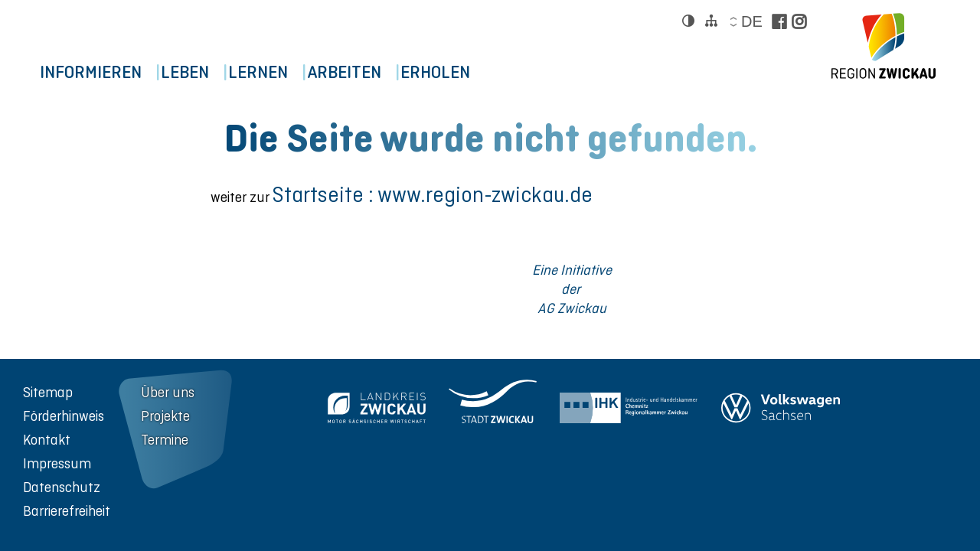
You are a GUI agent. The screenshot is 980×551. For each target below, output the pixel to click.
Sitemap (48, 392)
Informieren (97, 73)
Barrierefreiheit (67, 511)
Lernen (290, 73)
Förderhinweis (64, 416)
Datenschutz (62, 487)
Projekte (165, 416)
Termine (165, 440)
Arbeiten (389, 73)
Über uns (168, 392)
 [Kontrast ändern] (688, 21)
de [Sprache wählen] (751, 21)
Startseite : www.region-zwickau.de (433, 195)
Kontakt (47, 440)
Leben (204, 73)
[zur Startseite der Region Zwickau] (884, 46)
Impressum (57, 463)
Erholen (493, 73)
